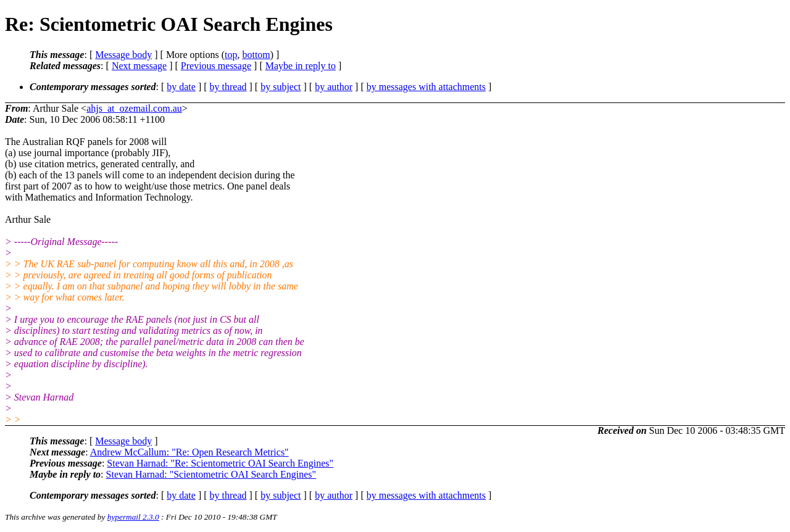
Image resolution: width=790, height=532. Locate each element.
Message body (123, 55)
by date (181, 87)
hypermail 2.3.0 (133, 517)
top (231, 55)
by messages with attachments (426, 87)
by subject (281, 87)
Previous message (216, 66)
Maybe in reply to (301, 66)
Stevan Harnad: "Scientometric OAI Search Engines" (211, 474)
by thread (228, 87)
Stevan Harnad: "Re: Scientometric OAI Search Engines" (220, 463)
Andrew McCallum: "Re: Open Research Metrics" (189, 452)
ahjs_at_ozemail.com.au (134, 108)
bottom (256, 55)
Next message (139, 66)
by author (334, 87)
